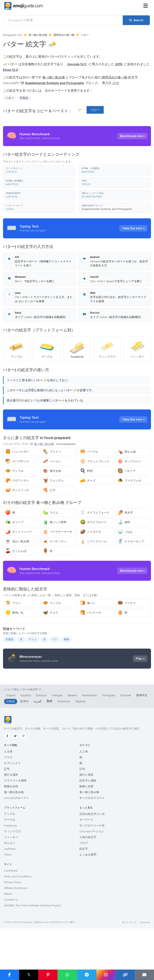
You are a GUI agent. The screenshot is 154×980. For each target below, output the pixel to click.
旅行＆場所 (11, 815)
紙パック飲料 (55, 522)
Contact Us (11, 940)
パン (55, 639)
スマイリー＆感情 (15, 821)
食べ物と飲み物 (38, 35)
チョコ (33, 639)
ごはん (125, 532)
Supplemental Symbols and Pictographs (107, 209)
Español (26, 735)
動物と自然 (86, 826)
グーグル (10, 860)
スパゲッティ (55, 541)
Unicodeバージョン (92, 871)
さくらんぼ (16, 551)
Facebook (11, 866)
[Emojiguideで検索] (63, 20)
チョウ (50, 613)
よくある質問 (88, 895)
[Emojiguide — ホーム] (8, 760)
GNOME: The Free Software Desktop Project (32, 945)
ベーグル (89, 452)
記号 (7, 809)
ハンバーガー (17, 452)
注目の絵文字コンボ (92, 854)
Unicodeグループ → (16, 838)
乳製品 (24, 98)
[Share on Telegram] (87, 975)
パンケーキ (91, 613)
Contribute (11, 911)
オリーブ (14, 522)
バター (10, 98)
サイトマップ (129, 962)
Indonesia (64, 741)
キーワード (86, 860)
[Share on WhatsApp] (67, 975)
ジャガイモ (91, 532)
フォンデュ (53, 481)
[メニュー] (146, 6)
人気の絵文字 (88, 877)
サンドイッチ (17, 490)
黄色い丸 (14, 613)
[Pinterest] (23, 776)
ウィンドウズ (12, 871)
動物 (66, 639)
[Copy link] (125, 975)
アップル (10, 854)
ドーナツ (127, 603)
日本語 (11, 741)
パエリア (127, 471)
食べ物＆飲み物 (14, 832)
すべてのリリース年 (92, 866)
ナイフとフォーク (95, 513)
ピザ (49, 490)
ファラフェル (129, 481)
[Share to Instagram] (106, 975)
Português (109, 735)
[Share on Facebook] (10, 975)
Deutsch (41, 735)
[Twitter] (15, 776)
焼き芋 (125, 513)
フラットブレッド (95, 461)
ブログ (84, 883)
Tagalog (80, 741)
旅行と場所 (86, 815)
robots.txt (145, 962)
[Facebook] (7, 776)
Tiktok (8, 895)
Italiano (72, 735)
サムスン (10, 883)
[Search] (136, 20)
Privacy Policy (13, 922)
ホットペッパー (19, 532)
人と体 (84, 792)
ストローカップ (131, 541)
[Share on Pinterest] (48, 975)
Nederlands (90, 735)
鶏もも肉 (127, 452)
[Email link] (144, 975)
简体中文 (142, 735)
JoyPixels (10, 889)
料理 (86, 471)
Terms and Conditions (18, 916)
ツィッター (11, 877)
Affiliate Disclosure (16, 928)
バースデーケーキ (57, 532)
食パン (88, 603)
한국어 (24, 741)
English (11, 735)
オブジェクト (12, 803)
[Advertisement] (77, 693)
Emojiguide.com (13, 35)
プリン (13, 603)
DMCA (8, 934)
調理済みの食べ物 (64, 35)
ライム (50, 513)
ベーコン (52, 461)
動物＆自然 (11, 826)
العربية (38, 741)
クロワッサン (17, 481)
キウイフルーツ (93, 522)
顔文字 (84, 889)
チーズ (88, 481)
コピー (95, 110)
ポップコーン (129, 461)
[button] (39, 170)
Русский (126, 735)
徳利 (124, 522)
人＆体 (8, 792)
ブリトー (52, 452)
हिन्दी (49, 741)
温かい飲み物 (17, 541)
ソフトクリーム (93, 541)
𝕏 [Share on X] (29, 975)
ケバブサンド (17, 461)
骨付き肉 (52, 471)
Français (57, 735)
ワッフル (14, 471)
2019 (116, 83)
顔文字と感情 (88, 821)
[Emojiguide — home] (23, 6)
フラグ (8, 797)
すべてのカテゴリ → (92, 838)
